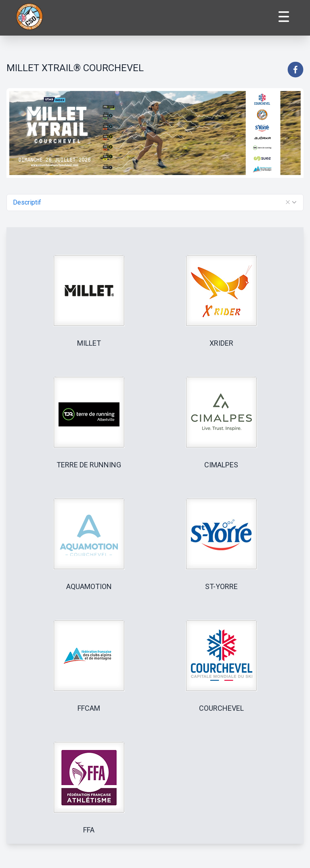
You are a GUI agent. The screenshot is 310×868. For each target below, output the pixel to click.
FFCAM (89, 708)
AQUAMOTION (89, 586)
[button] (288, 202)
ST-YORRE (221, 586)
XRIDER (221, 343)
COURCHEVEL (221, 708)
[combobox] (155, 203)
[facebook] (295, 70)
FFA (89, 830)
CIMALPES (221, 465)
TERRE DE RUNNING (89, 465)
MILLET (89, 343)
